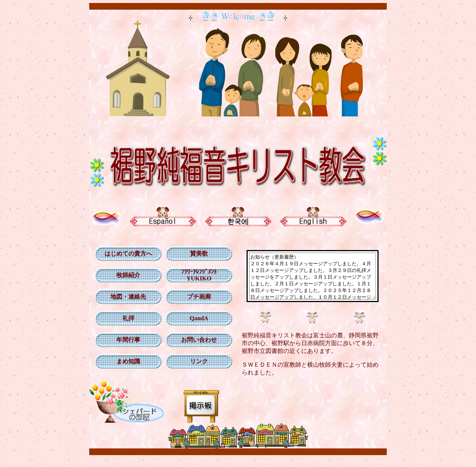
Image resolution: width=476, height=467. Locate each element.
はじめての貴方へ (126, 254)
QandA (196, 318)
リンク (196, 361)
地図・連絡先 (126, 297)
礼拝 (126, 318)
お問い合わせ (196, 340)
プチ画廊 (196, 297)
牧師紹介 (126, 275)
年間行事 (126, 340)
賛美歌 (196, 254)
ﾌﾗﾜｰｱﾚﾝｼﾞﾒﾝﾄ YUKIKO (196, 275)
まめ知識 (126, 361)
